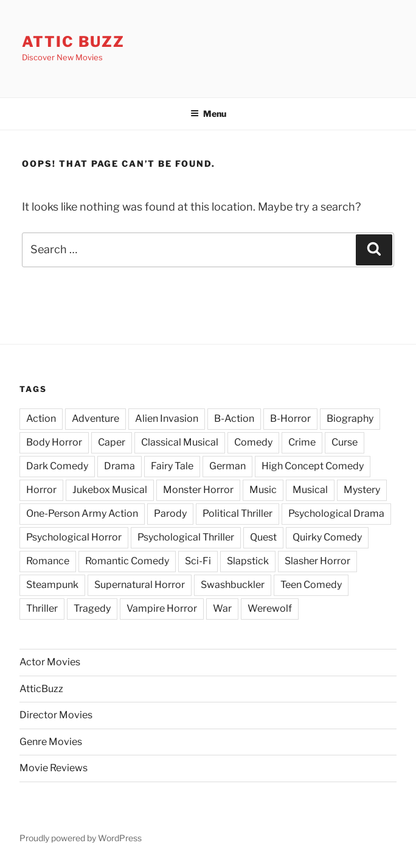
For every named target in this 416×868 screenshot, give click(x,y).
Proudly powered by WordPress (81, 838)
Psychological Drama (336, 513)
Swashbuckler (233, 585)
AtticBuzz (41, 689)
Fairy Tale (172, 466)
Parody (170, 513)
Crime (302, 442)
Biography (350, 418)
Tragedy (92, 608)
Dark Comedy (57, 466)
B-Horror (290, 418)
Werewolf (270, 608)
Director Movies (56, 715)
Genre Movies (51, 742)
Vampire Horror (162, 608)
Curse (345, 442)
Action (41, 418)
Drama (120, 466)
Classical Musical (180, 442)
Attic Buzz (73, 42)
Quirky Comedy (327, 537)
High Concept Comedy (313, 466)
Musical (310, 490)
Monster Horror (198, 490)
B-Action (234, 418)
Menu (208, 114)
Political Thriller (237, 513)
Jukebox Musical (110, 490)
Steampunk (52, 585)
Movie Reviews (54, 768)
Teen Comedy (311, 585)
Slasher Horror (317, 561)
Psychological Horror (74, 537)
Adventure (95, 418)
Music (263, 490)
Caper (112, 442)
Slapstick (248, 561)
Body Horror (54, 442)
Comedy (253, 442)
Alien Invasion (167, 418)
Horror (41, 490)
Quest (263, 537)
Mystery (362, 490)
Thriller (42, 608)
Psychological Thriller (186, 537)
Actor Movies (50, 662)
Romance (48, 561)
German (227, 466)
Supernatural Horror (140, 585)
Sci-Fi (198, 561)
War (222, 608)
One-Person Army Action (82, 513)
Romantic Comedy (127, 561)
